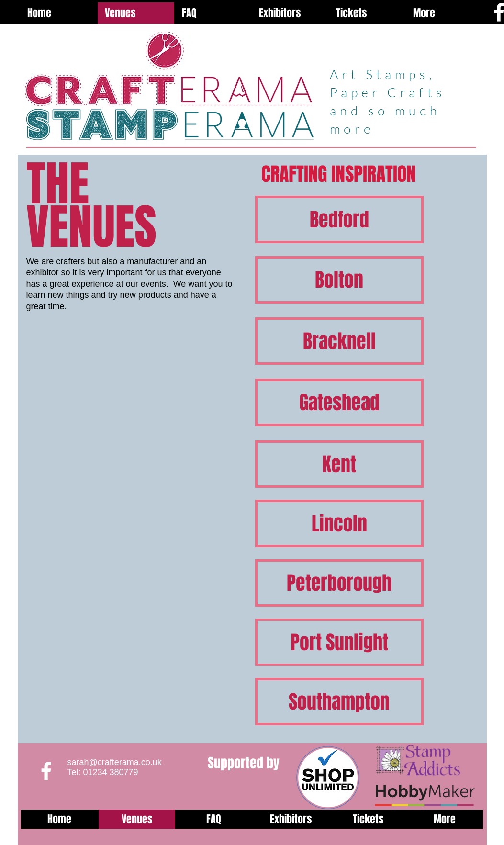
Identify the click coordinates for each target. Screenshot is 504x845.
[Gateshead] (339, 402)
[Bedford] (339, 220)
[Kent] (339, 464)
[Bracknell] (339, 341)
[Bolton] (339, 280)
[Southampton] (339, 702)
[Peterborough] (339, 583)
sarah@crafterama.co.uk (115, 762)
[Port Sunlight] (339, 642)
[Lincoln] (339, 524)
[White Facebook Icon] (46, 771)
